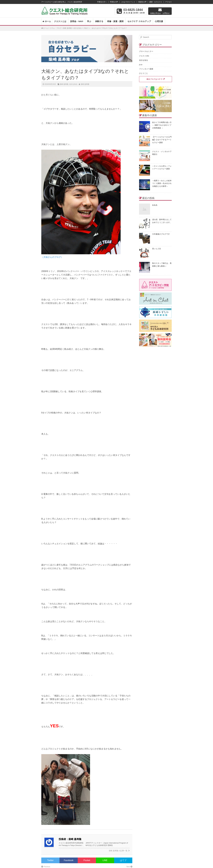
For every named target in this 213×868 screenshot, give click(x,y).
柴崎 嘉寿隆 (67, 28)
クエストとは (60, 21)
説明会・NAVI (77, 21)
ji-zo (141, 65)
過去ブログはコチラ (154, 79)
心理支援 (159, 21)
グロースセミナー (146, 51)
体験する (99, 21)
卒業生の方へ (102, 2)
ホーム (48, 21)
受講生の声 (142, 2)
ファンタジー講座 (146, 69)
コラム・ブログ (56, 28)
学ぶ (89, 21)
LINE (105, 860)
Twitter (50, 860)
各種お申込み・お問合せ (160, 13)
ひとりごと (144, 73)
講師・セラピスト (156, 2)
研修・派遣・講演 (115, 21)
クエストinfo (144, 56)
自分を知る (78, 28)
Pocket (87, 860)
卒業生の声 (114, 2)
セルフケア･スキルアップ (139, 21)
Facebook (69, 860)
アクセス (168, 2)
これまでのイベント (128, 2)
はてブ (123, 860)
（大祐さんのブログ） (52, 257)
